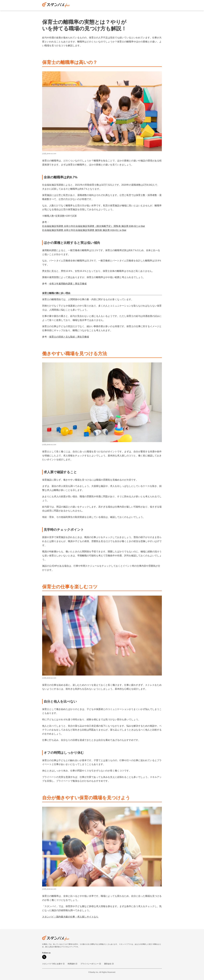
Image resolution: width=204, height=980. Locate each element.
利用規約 (72, 964)
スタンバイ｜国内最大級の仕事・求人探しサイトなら (70, 917)
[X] (44, 957)
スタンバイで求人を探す (53, 964)
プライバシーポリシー (91, 964)
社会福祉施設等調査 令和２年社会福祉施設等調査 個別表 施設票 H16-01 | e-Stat (84, 230)
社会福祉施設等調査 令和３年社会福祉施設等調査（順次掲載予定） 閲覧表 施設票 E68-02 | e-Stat (93, 226)
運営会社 (109, 964)
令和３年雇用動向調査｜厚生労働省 (68, 284)
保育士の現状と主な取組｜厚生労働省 (69, 337)
